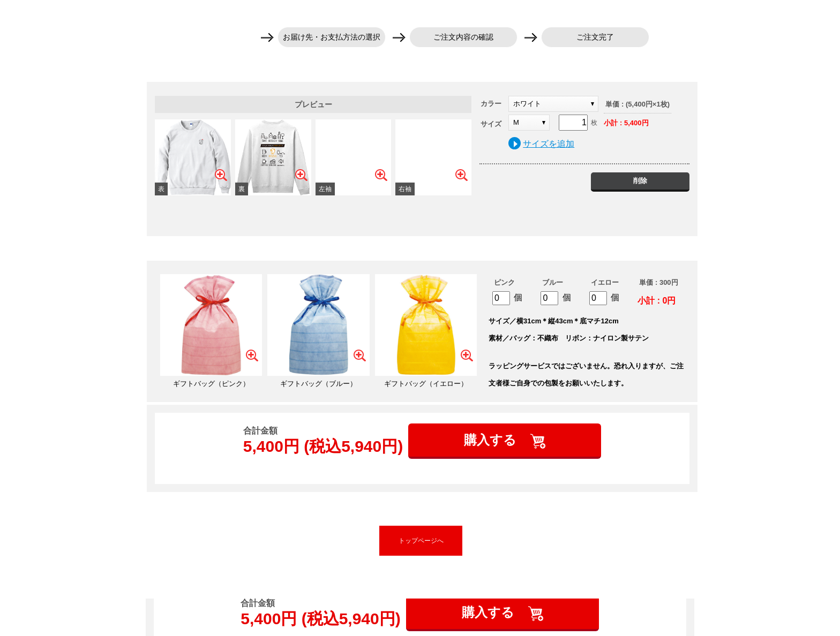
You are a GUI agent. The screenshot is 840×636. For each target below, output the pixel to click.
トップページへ (421, 541)
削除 (640, 181)
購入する (492, 440)
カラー (491, 104)
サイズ (491, 124)
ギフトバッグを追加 (422, 248)
